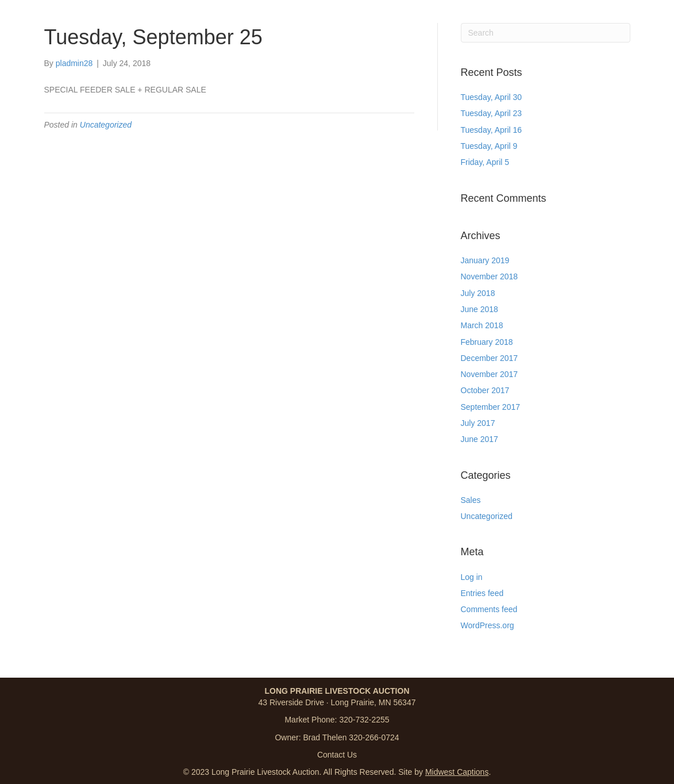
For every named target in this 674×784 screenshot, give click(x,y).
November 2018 (490, 276)
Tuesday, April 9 (489, 146)
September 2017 (491, 407)
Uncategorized (106, 125)
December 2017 (490, 358)
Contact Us (337, 755)
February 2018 (487, 342)
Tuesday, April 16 (492, 130)
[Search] (546, 33)
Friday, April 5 (485, 162)
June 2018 (479, 309)
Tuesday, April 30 (492, 97)
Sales (471, 500)
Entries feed (482, 593)
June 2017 (479, 439)
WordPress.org (488, 625)
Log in (472, 577)
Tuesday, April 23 (492, 113)
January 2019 (485, 260)
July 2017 (478, 423)
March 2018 (482, 325)
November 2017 (490, 374)
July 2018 (478, 293)
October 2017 (485, 390)
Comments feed (489, 609)
